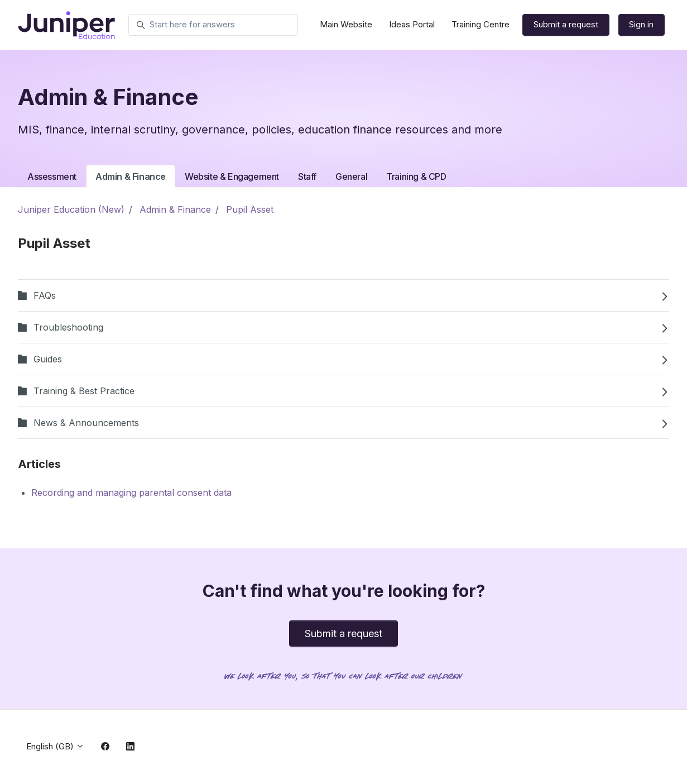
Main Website (346, 24)
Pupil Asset (250, 209)
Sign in (641, 24)
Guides (343, 359)
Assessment (52, 176)
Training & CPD (416, 176)
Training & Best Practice (343, 391)
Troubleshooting (343, 327)
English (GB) (55, 746)
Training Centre (481, 24)
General (351, 176)
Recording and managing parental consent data (131, 493)
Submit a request (566, 24)
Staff (307, 176)
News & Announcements (343, 423)
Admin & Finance (131, 176)
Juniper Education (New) (71, 209)
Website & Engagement (232, 176)
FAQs (343, 295)
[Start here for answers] (213, 25)
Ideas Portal (412, 24)
